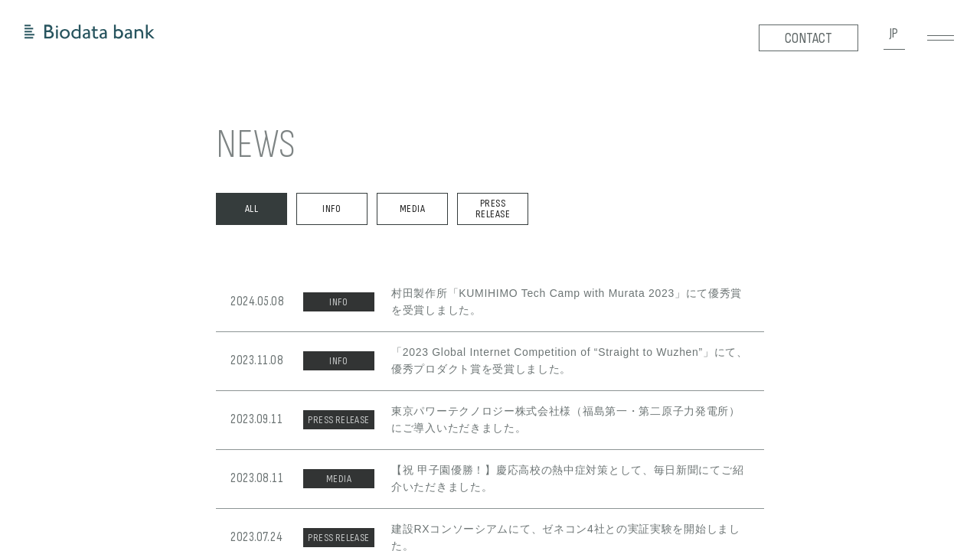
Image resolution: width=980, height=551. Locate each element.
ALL (252, 209)
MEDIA (412, 209)
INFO (332, 209)
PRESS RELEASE (493, 209)
